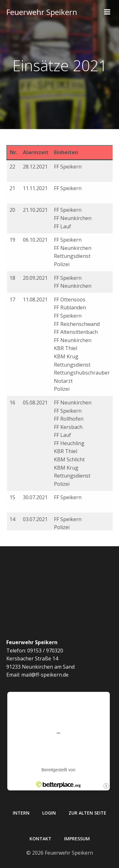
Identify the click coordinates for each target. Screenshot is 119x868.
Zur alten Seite (87, 813)
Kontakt (40, 839)
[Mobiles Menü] (107, 12)
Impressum (77, 839)
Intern (21, 813)
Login (49, 813)
